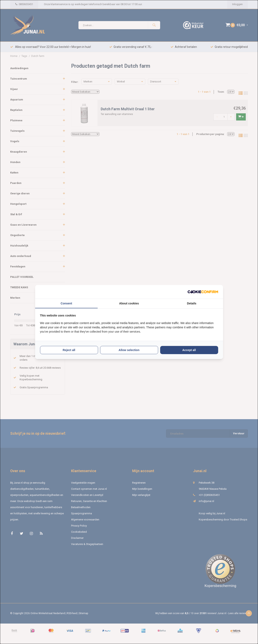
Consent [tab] (66, 303)
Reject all (69, 350)
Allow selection (129, 350)
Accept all (189, 350)
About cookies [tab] (129, 303)
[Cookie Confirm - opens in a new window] (203, 292)
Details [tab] (192, 303)
